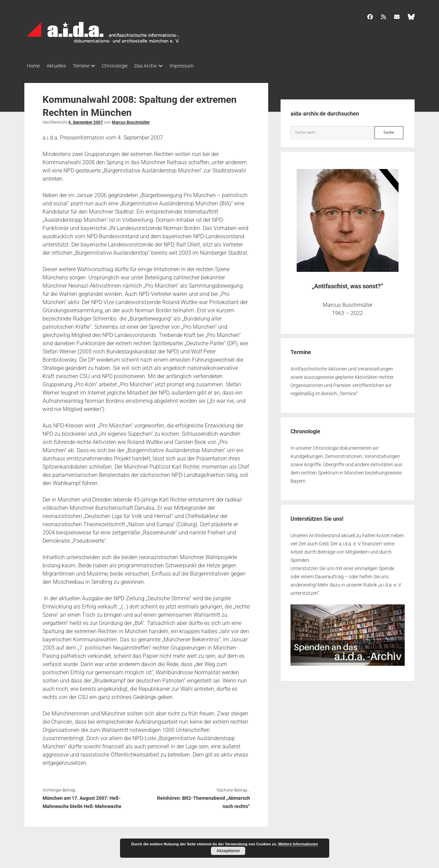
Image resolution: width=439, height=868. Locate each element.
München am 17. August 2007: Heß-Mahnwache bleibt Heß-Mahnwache (82, 800)
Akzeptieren (228, 851)
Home (33, 66)
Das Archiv (159, 66)
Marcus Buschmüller (131, 120)
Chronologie (125, 66)
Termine (88, 66)
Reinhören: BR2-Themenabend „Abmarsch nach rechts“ (204, 800)
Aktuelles (60, 66)
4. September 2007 (86, 120)
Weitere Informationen (298, 844)
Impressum (199, 66)
